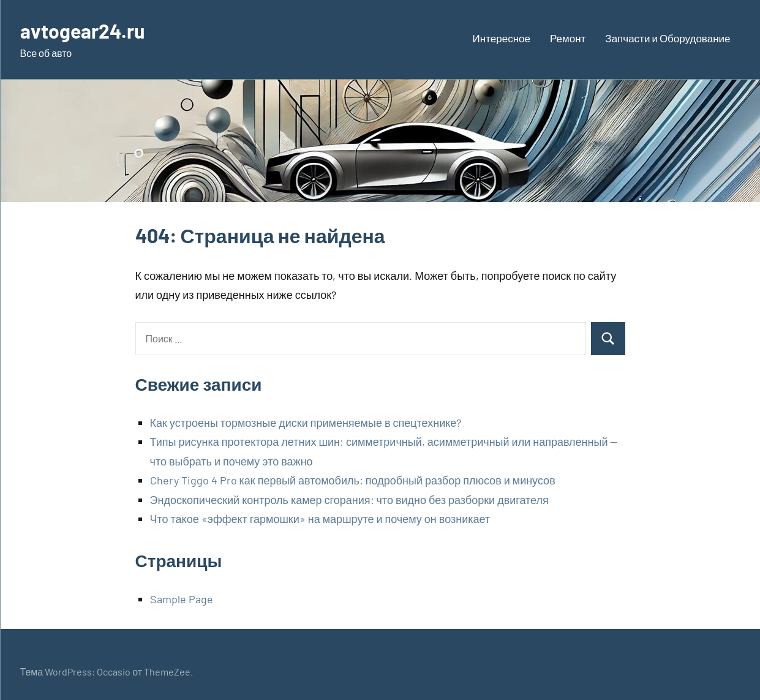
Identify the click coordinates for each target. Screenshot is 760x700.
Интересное (502, 38)
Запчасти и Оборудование (668, 38)
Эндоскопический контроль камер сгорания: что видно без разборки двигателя (349, 500)
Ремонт (568, 38)
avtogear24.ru (82, 31)
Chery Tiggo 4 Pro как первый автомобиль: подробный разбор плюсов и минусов (353, 480)
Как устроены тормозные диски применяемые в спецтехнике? (306, 423)
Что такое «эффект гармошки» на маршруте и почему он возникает (320, 519)
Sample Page (182, 599)
